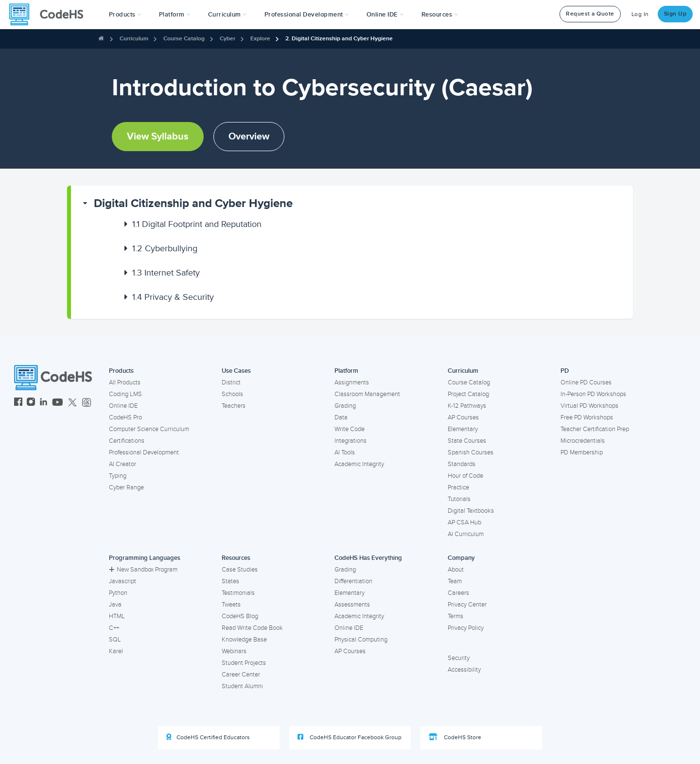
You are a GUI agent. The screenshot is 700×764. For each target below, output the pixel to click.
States (230, 581)
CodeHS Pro (125, 417)
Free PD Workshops (587, 417)
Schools (232, 394)
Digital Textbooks (471, 511)
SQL (115, 640)
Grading (345, 406)
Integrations (350, 441)
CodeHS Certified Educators (208, 737)
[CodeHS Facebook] (18, 403)
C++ (114, 628)
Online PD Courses (586, 382)
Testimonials (238, 593)
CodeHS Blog (240, 616)
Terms (455, 616)
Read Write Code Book (252, 628)
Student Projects (244, 663)
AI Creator (122, 464)
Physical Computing (361, 640)
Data (341, 417)
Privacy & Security (173, 297)
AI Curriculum (466, 534)
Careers (458, 593)
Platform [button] (175, 15)
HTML (117, 616)
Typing (118, 476)
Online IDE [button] (385, 15)
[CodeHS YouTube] (58, 403)
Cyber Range (126, 487)
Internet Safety (166, 273)
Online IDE (123, 406)
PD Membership (582, 452)
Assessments (352, 605)
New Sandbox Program (143, 570)
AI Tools (345, 452)
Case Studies (240, 570)
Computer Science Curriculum (149, 429)
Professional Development (144, 452)
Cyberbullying (165, 248)
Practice (458, 487)
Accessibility (464, 670)
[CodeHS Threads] (87, 403)
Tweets (231, 605)
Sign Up (675, 14)
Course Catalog (184, 39)
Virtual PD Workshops (589, 406)
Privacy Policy (466, 628)
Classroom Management (367, 394)
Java (115, 605)
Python (118, 593)
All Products (125, 382)
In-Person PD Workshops (593, 394)
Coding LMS (125, 394)
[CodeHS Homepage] (50, 15)
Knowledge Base (244, 640)
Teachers (234, 406)
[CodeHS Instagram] (31, 403)
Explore (260, 39)
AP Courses (463, 417)
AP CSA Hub (464, 522)
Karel (116, 651)
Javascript (122, 581)
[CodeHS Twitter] (72, 403)
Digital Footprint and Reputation (197, 224)
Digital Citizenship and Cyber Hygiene (193, 203)
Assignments (352, 382)
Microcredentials (583, 441)
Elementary (463, 429)
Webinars (234, 651)
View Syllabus (158, 137)
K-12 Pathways (467, 406)
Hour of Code (465, 476)
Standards (462, 464)
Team (455, 581)
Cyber (227, 39)
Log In (640, 14)
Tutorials (459, 499)
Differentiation (353, 581)
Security (459, 658)
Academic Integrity (359, 464)
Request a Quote (590, 14)
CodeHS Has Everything (368, 558)
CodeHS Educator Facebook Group (350, 737)
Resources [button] (440, 15)
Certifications (127, 441)
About (456, 570)
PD (565, 371)
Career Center (241, 675)
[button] (125, 15)
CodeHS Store (455, 737)
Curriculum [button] (227, 15)
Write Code (350, 429)
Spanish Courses (471, 452)
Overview (249, 137)
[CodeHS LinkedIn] (44, 403)
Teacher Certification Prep (595, 429)
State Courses (467, 441)
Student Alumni (242, 686)
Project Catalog (468, 394)
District (231, 382)
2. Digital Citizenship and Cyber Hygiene (339, 39)
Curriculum (134, 39)
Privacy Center (467, 605)
